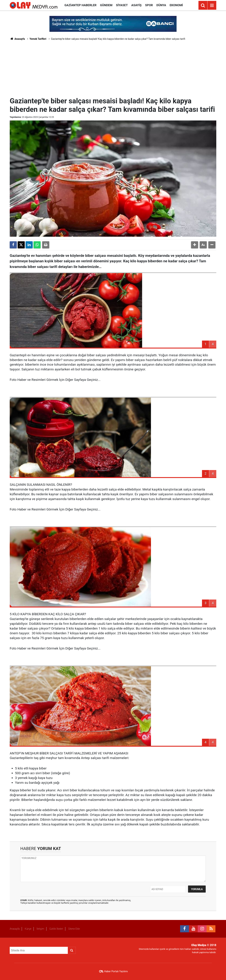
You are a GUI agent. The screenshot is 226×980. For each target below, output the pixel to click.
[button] (195, 245)
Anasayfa (17, 39)
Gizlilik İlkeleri (56, 929)
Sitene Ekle (74, 929)
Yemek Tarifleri (38, 39)
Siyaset (122, 5)
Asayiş (136, 5)
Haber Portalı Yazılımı (116, 971)
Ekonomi (176, 5)
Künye (28, 929)
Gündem (106, 5)
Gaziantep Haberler (80, 5)
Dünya (161, 5)
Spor (149, 5)
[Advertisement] (113, 68)
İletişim (40, 929)
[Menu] (212, 5)
